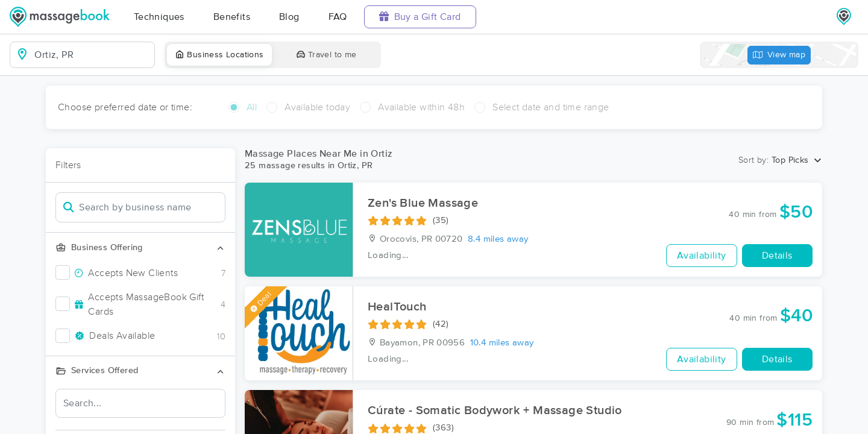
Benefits (232, 17)
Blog (289, 17)
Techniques (159, 17)
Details (777, 256)
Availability (702, 256)
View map (779, 55)
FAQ (338, 17)
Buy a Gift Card (420, 17)
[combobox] (92, 55)
